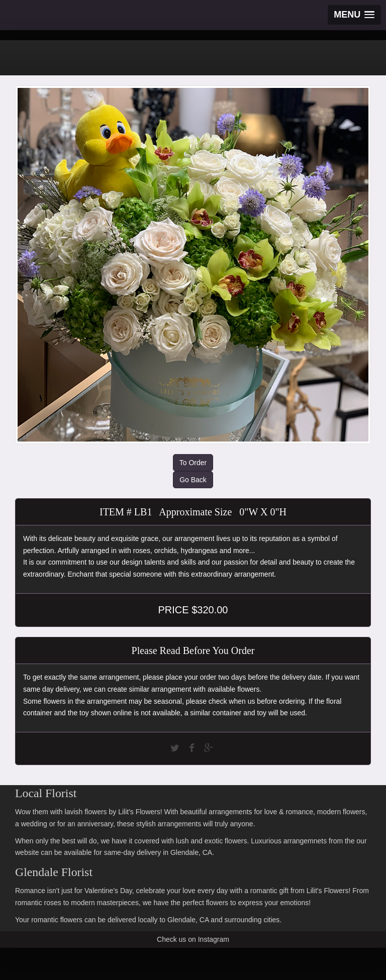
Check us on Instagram (193, 939)
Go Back (193, 480)
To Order (193, 463)
